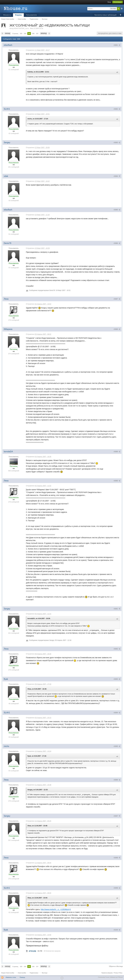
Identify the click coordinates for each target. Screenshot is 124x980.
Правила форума (107, 973)
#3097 (117, 816)
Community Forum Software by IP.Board (110, 977)
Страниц (15, 34)
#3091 (117, 609)
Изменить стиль (11, 977)
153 (21, 34)
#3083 (117, 143)
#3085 (117, 210)
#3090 (117, 481)
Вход (109, 2)
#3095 (117, 746)
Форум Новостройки (8, 973)
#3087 (117, 299)
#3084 (117, 176)
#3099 (117, 888)
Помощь (22, 977)
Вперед (44, 33)
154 (25, 34)
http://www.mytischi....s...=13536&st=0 (56, 909)
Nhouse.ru (7, 15)
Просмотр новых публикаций (105, 15)
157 (37, 34)
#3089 (117, 452)
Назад (8, 33)
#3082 (117, 109)
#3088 (117, 329)
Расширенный (122, 9)
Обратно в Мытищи (116, 966)
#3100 (117, 930)
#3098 (117, 858)
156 (33, 34)
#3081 (117, 45)
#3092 (117, 649)
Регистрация (118, 2)
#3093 (117, 679)
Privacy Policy (118, 973)
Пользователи (31, 15)
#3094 (117, 713)
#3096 (117, 780)
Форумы (18, 15)
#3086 (117, 243)
